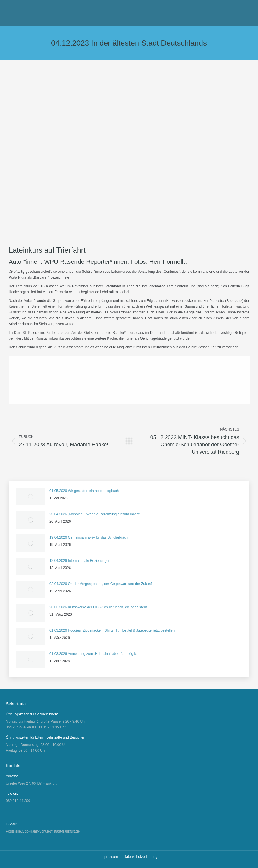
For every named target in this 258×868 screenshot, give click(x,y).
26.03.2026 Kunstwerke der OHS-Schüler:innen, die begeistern (98, 607)
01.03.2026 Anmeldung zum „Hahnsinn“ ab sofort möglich (94, 654)
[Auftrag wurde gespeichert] (31, 497)
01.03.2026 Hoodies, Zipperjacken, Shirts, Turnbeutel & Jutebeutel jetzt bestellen (112, 630)
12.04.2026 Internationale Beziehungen (80, 561)
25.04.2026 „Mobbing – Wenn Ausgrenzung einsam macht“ (95, 514)
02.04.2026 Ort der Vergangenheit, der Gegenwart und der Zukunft (101, 584)
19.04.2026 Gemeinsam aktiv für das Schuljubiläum (89, 537)
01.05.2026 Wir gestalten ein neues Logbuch (84, 491)
